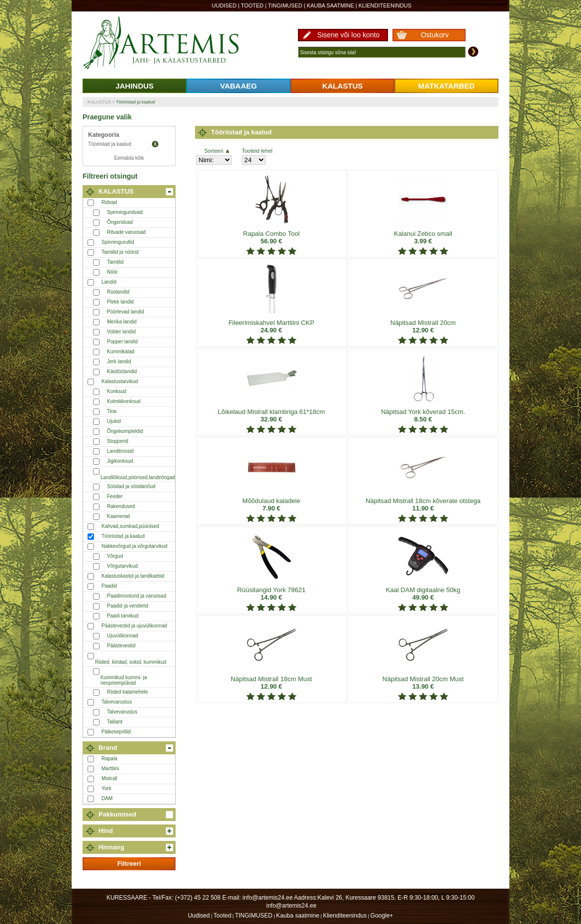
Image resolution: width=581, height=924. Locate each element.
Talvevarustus (117, 702)
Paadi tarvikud (123, 616)
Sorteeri (217, 151)
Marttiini (110, 769)
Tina (112, 411)
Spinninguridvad (125, 212)
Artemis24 (172, 44)
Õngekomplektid (125, 431)
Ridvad (109, 202)
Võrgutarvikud (122, 566)
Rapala (109, 759)
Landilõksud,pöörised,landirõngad (138, 477)
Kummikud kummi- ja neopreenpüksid (124, 680)
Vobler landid (121, 332)
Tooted (252, 5)
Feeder (115, 496)
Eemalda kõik (129, 158)
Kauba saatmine (331, 5)
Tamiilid (115, 262)
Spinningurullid (118, 242)
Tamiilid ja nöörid (120, 252)
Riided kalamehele (127, 692)
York (106, 788)
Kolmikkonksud (124, 401)
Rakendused (121, 506)
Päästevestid (121, 646)
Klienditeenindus (385, 5)
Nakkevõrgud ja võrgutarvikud (134, 546)
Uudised (224, 5)
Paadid (109, 586)
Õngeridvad (120, 222)
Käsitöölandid (122, 371)
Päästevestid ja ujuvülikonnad (134, 626)
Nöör (112, 272)
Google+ (382, 916)
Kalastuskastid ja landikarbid (133, 576)
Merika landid (122, 322)
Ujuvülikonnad (123, 636)
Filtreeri (129, 864)
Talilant (115, 722)
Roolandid (118, 292)
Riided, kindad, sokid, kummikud (131, 662)
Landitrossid (120, 451)
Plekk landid (120, 302)
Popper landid (122, 342)
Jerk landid (119, 361)
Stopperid (118, 441)
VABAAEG (239, 86)
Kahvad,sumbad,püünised (130, 526)
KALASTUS (343, 86)
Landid (109, 282)
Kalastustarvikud (120, 381)
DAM (107, 798)
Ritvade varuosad (126, 232)
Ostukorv (435, 35)
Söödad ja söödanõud (131, 486)
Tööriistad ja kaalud (135, 102)
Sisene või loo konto (348, 35)
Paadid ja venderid (128, 606)
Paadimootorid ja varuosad (137, 596)
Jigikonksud (120, 461)
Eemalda (155, 144)
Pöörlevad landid (126, 312)
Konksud (117, 391)
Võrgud (115, 556)
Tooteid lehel (257, 151)
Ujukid (114, 421)
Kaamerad (118, 516)
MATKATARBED (446, 86)
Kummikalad (121, 352)
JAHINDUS (135, 86)
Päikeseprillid (116, 732)
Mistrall (109, 778)
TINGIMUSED (285, 5)
